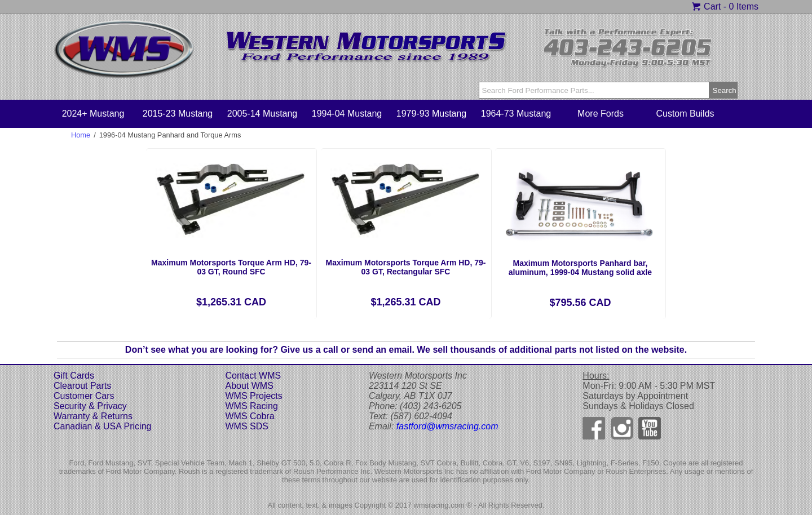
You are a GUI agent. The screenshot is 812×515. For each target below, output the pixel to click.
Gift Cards (74, 376)
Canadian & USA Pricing (102, 426)
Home (81, 135)
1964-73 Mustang (516, 114)
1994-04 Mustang (347, 114)
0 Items (744, 6)
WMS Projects (253, 396)
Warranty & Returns (93, 416)
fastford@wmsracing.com (447, 426)
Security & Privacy (90, 406)
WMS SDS (246, 426)
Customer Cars (84, 396)
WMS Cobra (250, 416)
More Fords (601, 114)
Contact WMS (253, 376)
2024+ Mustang (93, 114)
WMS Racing (251, 406)
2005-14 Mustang (262, 114)
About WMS (249, 386)
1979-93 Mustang (432, 114)
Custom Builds (685, 114)
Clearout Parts (82, 386)
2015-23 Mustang (178, 114)
